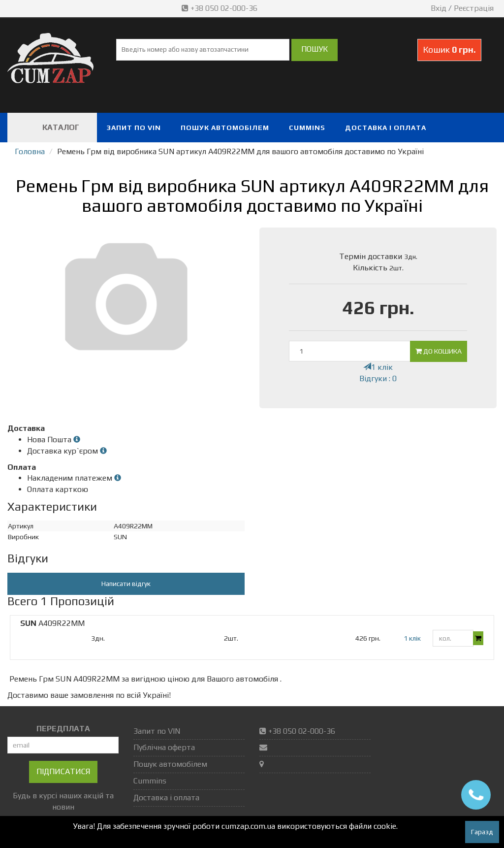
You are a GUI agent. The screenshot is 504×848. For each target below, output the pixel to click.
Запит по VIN (134, 128)
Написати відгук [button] (126, 584)
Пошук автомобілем (225, 128)
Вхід (439, 8)
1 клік (378, 367)
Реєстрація (474, 8)
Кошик (449, 49)
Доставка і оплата (386, 128)
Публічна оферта (164, 747)
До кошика (439, 351)
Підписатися (63, 771)
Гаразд (482, 832)
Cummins (307, 128)
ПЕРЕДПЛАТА (63, 729)
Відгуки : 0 (378, 378)
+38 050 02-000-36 (220, 8)
